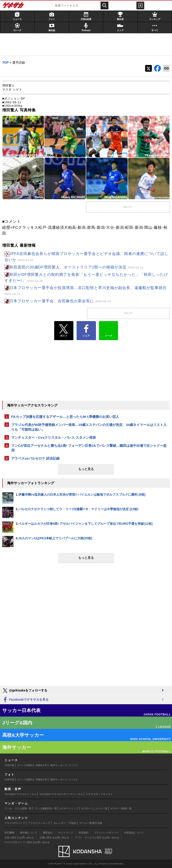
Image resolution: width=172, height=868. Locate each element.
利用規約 (84, 833)
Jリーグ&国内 (25, 765)
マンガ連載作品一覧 (46, 808)
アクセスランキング (39, 823)
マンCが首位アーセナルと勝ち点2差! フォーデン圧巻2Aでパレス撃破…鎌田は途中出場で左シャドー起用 (89, 448)
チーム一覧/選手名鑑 (91, 823)
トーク (109, 330)
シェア (86, 331)
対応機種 (9, 833)
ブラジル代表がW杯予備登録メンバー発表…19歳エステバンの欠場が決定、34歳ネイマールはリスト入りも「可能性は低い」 (89, 427)
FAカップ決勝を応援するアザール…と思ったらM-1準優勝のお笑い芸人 (65, 417)
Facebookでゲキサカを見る (25, 700)
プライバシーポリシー (106, 833)
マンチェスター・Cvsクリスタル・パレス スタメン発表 (54, 437)
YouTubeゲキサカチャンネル (20, 794)
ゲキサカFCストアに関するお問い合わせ (27, 842)
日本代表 (9, 765)
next (128, 207)
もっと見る (86, 469)
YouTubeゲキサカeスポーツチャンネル (61, 794)
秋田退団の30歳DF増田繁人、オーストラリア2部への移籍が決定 (76, 267)
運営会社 (48, 833)
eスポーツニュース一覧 (95, 808)
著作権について (29, 833)
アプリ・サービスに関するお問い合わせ (97, 838)
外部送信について (134, 833)
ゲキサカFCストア (15, 823)
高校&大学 (41, 765)
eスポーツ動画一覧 (121, 808)
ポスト (64, 331)
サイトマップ (66, 833)
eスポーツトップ (69, 808)
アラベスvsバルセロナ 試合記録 (35, 458)
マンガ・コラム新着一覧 (18, 808)
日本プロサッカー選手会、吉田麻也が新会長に (60, 301)
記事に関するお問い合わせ (54, 838)
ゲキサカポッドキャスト (99, 794)
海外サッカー (58, 765)
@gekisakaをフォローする (25, 691)
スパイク (73, 765)
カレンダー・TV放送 (65, 823)
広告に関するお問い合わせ (19, 838)
